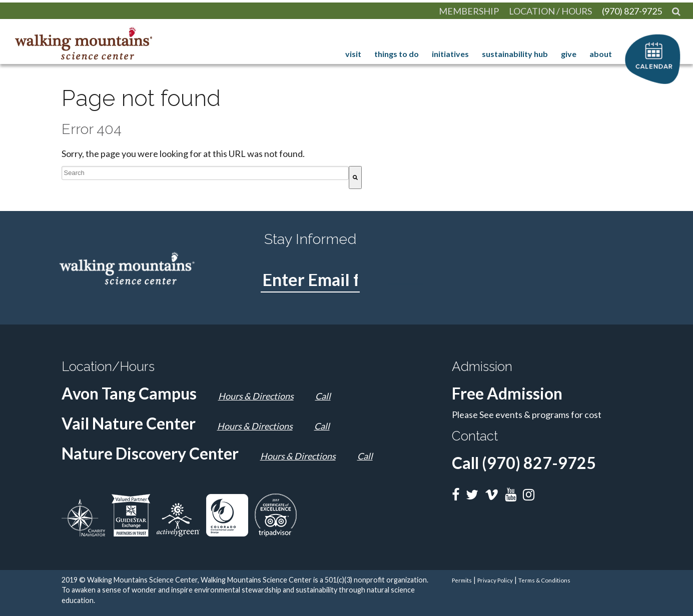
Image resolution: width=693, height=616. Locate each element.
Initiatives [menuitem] (452, 54)
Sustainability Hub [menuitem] (516, 54)
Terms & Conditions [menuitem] (544, 580)
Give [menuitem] (570, 54)
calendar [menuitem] (653, 54)
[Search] (355, 177)
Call (323, 396)
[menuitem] (676, 11)
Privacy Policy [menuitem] (495, 580)
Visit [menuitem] (355, 54)
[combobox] (205, 173)
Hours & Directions (256, 396)
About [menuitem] (602, 54)
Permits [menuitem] (462, 580)
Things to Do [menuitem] (398, 54)
